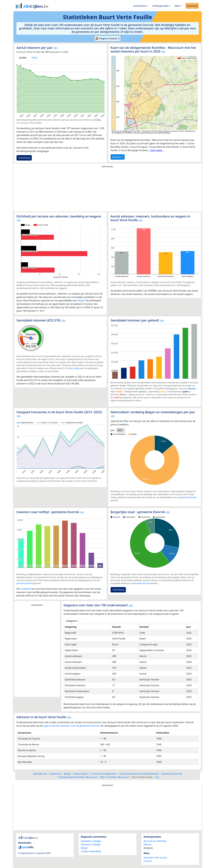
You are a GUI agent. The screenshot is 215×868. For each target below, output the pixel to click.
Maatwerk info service (155, 858)
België (81, 301)
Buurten (117, 157)
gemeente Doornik (188, 497)
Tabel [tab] (34, 58)
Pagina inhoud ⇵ (107, 39)
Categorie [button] (71, 621)
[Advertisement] (108, 190)
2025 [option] (120, 430)
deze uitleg (74, 368)
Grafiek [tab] (23, 58)
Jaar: (113, 430)
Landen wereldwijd (91, 851)
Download (192, 6)
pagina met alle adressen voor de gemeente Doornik (71, 726)
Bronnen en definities (155, 841)
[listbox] (121, 430)
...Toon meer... (156, 150)
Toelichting (24, 158)
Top (157, 777)
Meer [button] (178, 6)
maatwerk (26, 589)
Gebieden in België (91, 841)
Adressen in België (91, 844)
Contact (148, 861)
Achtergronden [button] (161, 6)
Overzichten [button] (140, 6)
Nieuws (148, 844)
